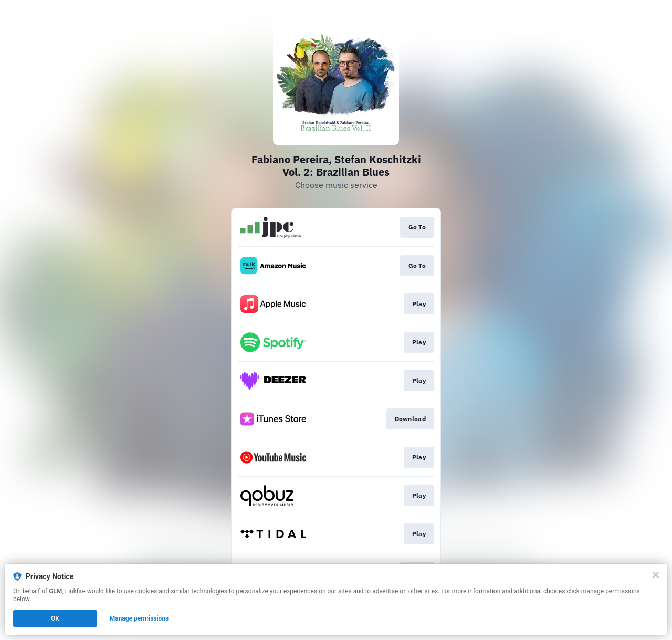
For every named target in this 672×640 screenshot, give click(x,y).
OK (55, 618)
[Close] (656, 575)
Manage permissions (139, 618)
